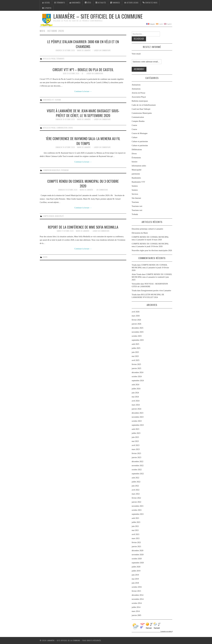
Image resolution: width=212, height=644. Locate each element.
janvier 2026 (136, 324)
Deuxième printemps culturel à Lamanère (147, 229)
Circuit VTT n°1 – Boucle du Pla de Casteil (83, 69)
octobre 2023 (137, 421)
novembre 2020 (138, 555)
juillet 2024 (136, 389)
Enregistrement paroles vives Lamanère (156, 291)
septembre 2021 (138, 514)
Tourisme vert (137, 206)
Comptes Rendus (49, 216)
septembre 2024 (138, 381)
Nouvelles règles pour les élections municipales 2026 (152, 250)
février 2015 (136, 591)
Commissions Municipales (52, 170)
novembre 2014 (138, 599)
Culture (135, 137)
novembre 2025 (138, 332)
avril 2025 (136, 360)
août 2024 (135, 385)
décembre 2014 (138, 595)
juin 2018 (135, 583)
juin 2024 (135, 393)
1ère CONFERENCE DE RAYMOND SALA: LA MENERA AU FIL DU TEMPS (83, 141)
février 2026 (136, 320)
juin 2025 (135, 352)
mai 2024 (135, 397)
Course (134, 125)
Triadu (134, 291)
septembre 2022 (138, 474)
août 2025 (135, 344)
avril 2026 (136, 312)
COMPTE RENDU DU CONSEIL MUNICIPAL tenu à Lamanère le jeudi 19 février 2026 (150, 268)
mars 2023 (136, 449)
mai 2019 (135, 579)
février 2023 (136, 453)
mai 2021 (135, 530)
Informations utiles (139, 166)
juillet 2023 (136, 433)
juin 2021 (135, 526)
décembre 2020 (138, 551)
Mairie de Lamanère (84, 50)
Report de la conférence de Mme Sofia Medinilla (83, 227)
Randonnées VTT (48, 100)
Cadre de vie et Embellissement (144, 105)
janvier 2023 (136, 457)
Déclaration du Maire (140, 233)
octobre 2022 (137, 470)
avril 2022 (136, 490)
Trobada (135, 214)
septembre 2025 (138, 340)
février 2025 (136, 364)
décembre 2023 (138, 413)
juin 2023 (135, 437)
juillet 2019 (136, 571)
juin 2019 (135, 575)
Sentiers (135, 186)
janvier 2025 (136, 368)
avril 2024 (136, 401)
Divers (71, 128)
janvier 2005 (136, 615)
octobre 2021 (137, 510)
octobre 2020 (137, 559)
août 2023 (135, 429)
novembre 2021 (138, 506)
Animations (136, 85)
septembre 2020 (138, 563)
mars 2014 (136, 611)
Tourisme (58, 100)
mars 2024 (136, 405)
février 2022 (136, 498)
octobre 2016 (137, 587)
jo (82, 73)
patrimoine (65, 170)
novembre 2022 (138, 466)
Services (135, 194)
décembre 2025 (138, 328)
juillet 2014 (136, 607)
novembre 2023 (138, 417)
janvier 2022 (136, 502)
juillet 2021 (136, 522)
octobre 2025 (137, 336)
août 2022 (135, 478)
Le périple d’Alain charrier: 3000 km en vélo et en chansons (83, 44)
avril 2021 (136, 534)
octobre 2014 (137, 603)
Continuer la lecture (83, 91)
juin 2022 (135, 486)
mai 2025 (135, 356)
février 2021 (136, 542)
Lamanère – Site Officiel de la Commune (98, 16)
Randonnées (136, 178)
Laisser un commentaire (102, 50)
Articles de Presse (49, 59)
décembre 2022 (138, 462)
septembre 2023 (138, 425)
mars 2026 (136, 316)
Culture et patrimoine (140, 141)
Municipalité (59, 216)
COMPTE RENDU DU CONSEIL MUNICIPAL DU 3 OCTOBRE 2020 (83, 183)
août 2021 (135, 518)
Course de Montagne (140, 133)
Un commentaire (102, 190)
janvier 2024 (136, 409)
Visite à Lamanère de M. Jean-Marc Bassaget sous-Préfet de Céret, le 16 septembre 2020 (83, 113)
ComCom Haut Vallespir (141, 109)
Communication (62, 128)
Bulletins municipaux (140, 101)
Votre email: (136, 54)
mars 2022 (136, 494)
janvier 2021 (136, 547)
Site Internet (136, 198)
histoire (135, 162)
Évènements (60, 59)
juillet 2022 (136, 482)
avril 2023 (136, 445)
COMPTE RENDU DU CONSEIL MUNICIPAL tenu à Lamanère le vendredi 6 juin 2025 (152, 277)
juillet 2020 (136, 567)
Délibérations (137, 150)
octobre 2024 (137, 377)
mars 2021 (136, 538)
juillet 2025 (136, 348)
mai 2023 (135, 441)
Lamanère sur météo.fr (167, 631)
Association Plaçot (139, 97)
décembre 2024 (138, 372)
